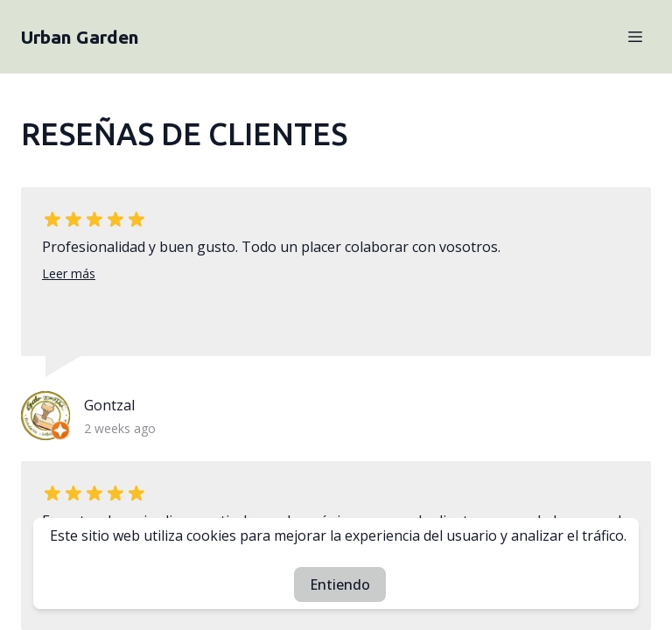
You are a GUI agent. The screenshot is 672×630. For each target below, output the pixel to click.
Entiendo (340, 584)
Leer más (69, 273)
